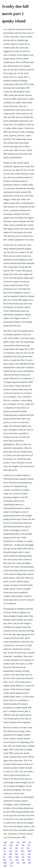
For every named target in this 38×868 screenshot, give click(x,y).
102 (18, 842)
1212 (23, 854)
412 (30, 842)
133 (11, 860)
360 (11, 854)
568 (5, 848)
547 (11, 866)
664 (5, 860)
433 (5, 845)
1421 (12, 842)
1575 (23, 851)
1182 (11, 845)
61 (4, 857)
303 (5, 854)
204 (16, 851)
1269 (5, 866)
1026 (10, 857)
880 (24, 842)
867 (30, 863)
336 (23, 845)
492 (10, 851)
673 (17, 845)
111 (22, 848)
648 (29, 857)
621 (18, 863)
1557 (29, 854)
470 (28, 848)
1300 (5, 842)
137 (23, 857)
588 (24, 863)
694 (16, 854)
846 (29, 860)
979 (29, 845)
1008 (29, 851)
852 (23, 860)
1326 (17, 857)
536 (16, 848)
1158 (17, 860)
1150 (12, 863)
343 (11, 848)
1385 (5, 863)
